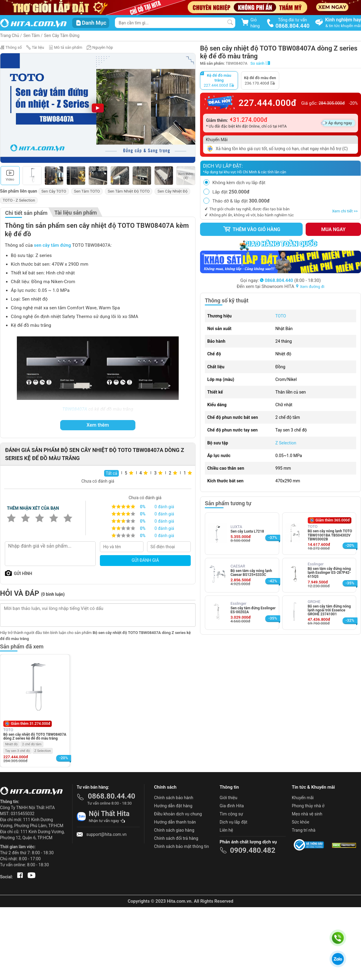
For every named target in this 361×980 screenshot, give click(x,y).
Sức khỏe (301, 822)
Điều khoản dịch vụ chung (178, 814)
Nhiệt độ (11, 744)
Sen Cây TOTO (54, 191)
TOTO (281, 316)
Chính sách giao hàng (174, 830)
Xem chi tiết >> (345, 211)
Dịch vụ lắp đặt (233, 822)
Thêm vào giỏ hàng (251, 229)
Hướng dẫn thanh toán (175, 822)
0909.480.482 (253, 850)
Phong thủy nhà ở (308, 806)
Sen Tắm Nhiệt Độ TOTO (129, 191)
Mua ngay (333, 229)
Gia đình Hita (232, 806)
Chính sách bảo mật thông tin (182, 846)
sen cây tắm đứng (52, 245)
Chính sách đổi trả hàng (176, 838)
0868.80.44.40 (112, 796)
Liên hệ (226, 830)
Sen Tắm (32, 36)
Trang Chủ (10, 36)
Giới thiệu (228, 798)
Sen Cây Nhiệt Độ (172, 191)
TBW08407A (75, 409)
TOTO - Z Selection (19, 200)
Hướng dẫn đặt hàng (173, 806)
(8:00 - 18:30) (290, 280)
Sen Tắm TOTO (87, 191)
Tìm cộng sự (231, 814)
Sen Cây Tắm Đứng (62, 36)
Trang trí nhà (304, 830)
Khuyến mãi (303, 798)
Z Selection (286, 443)
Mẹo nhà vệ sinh (307, 814)
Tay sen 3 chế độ (17, 751)
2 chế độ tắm (32, 744)
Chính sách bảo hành (174, 798)
